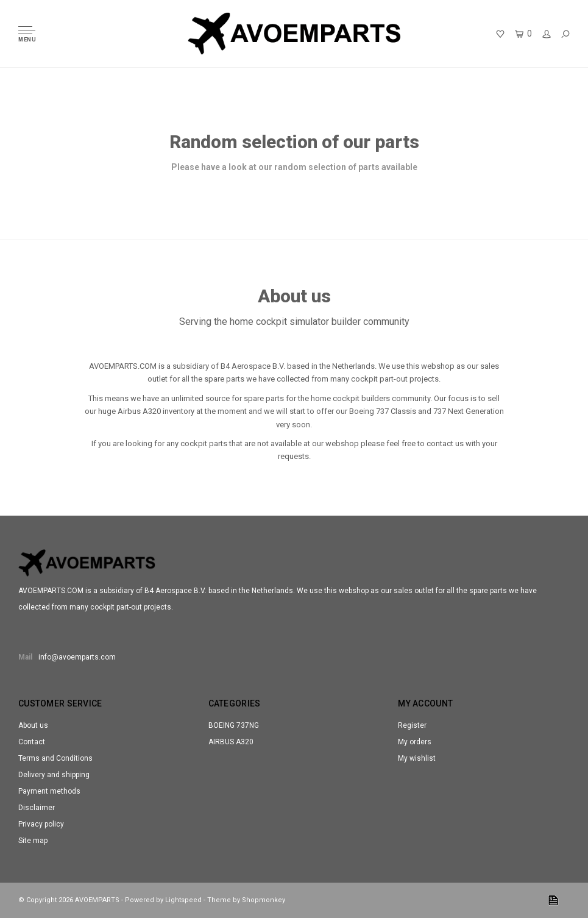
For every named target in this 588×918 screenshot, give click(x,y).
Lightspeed (183, 900)
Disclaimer (37, 808)
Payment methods (49, 791)
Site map (33, 841)
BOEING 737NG (234, 725)
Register (412, 725)
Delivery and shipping (54, 775)
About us (33, 725)
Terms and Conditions (55, 758)
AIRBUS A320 (231, 742)
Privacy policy (41, 824)
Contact (32, 742)
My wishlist (417, 758)
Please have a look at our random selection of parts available (294, 167)
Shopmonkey (264, 900)
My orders (415, 742)
